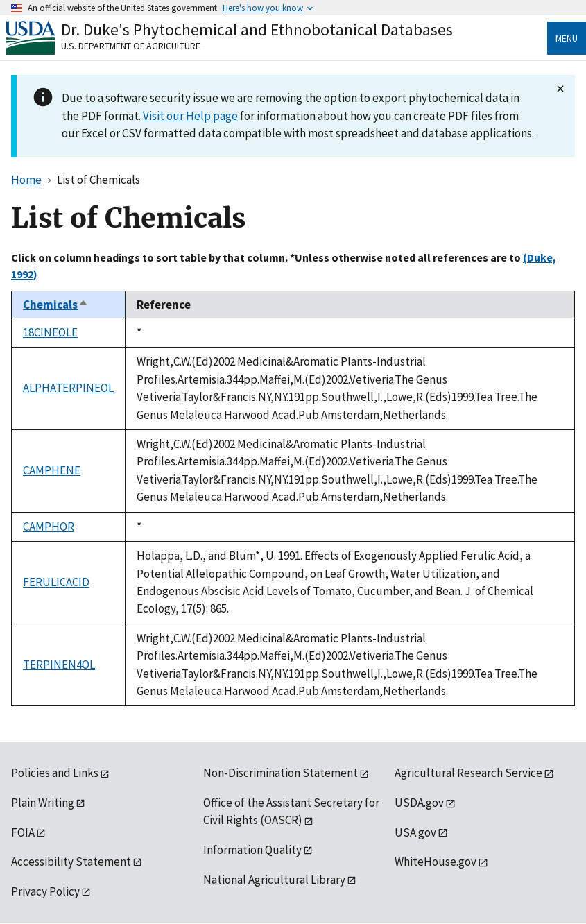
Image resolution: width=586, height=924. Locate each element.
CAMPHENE (52, 470)
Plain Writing (43, 803)
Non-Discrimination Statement (281, 773)
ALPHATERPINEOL (68, 388)
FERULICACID (56, 582)
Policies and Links (55, 773)
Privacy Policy (45, 891)
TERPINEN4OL (59, 665)
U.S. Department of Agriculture (131, 46)
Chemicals (56, 305)
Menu (567, 38)
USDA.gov (419, 803)
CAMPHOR (49, 527)
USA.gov (415, 832)
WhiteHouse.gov (436, 862)
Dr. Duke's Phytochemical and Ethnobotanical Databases (257, 29)
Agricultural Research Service (468, 773)
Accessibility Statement (71, 862)
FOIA (23, 832)
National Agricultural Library (274, 880)
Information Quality (252, 850)
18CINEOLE (50, 332)
